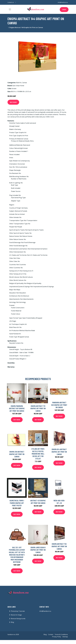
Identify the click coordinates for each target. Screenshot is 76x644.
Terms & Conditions (61, 634)
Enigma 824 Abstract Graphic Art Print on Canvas (59, 452)
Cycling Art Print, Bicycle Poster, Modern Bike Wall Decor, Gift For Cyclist (38, 454)
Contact (51, 634)
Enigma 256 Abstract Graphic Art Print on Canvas (17, 454)
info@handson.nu (63, 2)
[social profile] (16, 2)
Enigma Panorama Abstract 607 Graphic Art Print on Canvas (17, 408)
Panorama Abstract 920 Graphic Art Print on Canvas (59, 405)
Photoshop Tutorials (18, 611)
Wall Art (19, 83)
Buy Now (13, 102)
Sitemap (65, 637)
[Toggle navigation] (10, 9)
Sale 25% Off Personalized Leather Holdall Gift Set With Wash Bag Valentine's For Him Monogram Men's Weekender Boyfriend (17, 555)
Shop (64, 10)
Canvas (24, 83)
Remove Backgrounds (18, 619)
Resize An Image (16, 615)
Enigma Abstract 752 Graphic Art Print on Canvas (59, 546)
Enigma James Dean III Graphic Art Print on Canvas (38, 550)
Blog (12, 622)
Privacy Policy (57, 637)
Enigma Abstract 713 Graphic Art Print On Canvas (38, 408)
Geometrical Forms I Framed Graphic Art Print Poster (17, 503)
